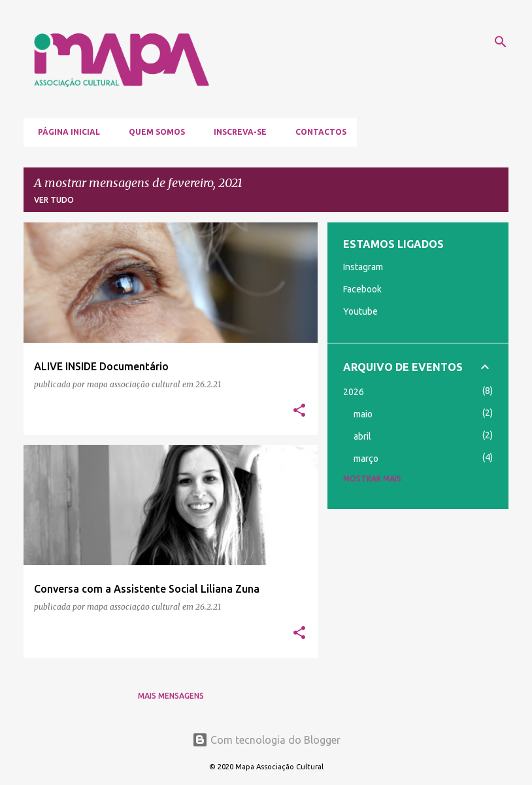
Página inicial (65, 132)
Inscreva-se (236, 132)
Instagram (363, 267)
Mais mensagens (171, 696)
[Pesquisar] (501, 42)
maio (363, 414)
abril (362, 436)
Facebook (362, 289)
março (366, 459)
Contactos (317, 132)
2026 (354, 392)
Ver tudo (54, 200)
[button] (299, 411)
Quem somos (153, 132)
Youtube (360, 311)
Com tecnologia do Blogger (266, 740)
